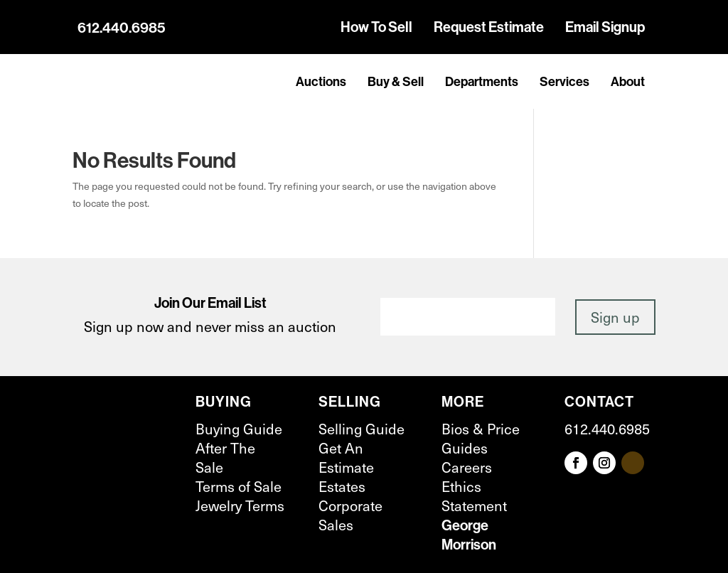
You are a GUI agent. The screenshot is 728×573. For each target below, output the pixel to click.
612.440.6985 (122, 27)
